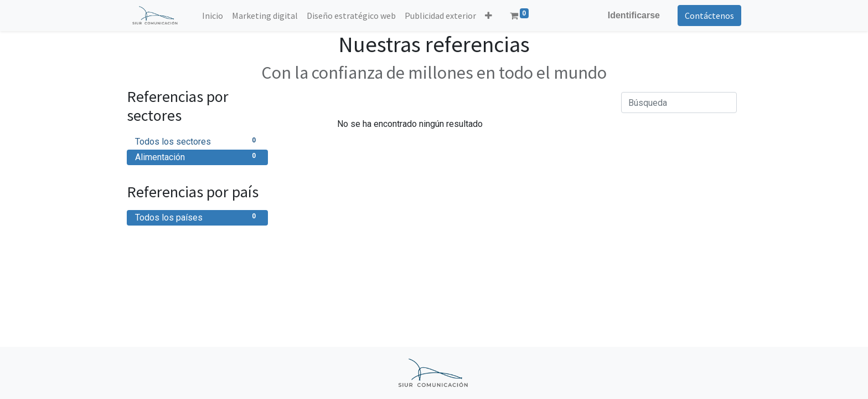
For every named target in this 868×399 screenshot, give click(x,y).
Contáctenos (709, 16)
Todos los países (197, 217)
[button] (489, 16)
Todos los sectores (197, 141)
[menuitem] (213, 16)
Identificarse (634, 15)
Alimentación (197, 157)
